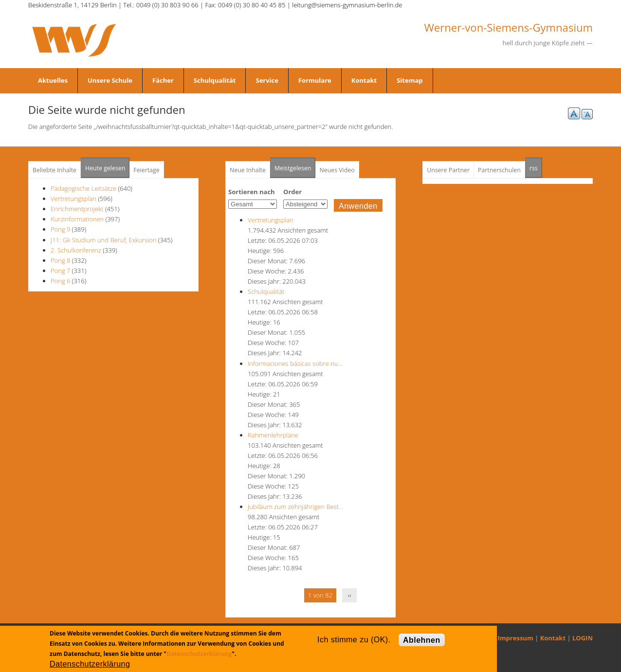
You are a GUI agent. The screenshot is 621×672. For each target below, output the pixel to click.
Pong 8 (60, 260)
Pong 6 (60, 281)
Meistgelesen (293, 168)
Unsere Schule (110, 80)
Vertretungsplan (73, 199)
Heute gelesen (105, 168)
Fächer (163, 80)
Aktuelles (53, 80)
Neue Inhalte (248, 170)
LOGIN (583, 638)
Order (292, 192)
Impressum (516, 638)
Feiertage (146, 170)
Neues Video (337, 170)
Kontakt (364, 80)
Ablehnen (422, 640)
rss (536, 165)
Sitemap (410, 80)
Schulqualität (215, 80)
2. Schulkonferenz (76, 250)
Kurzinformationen (77, 219)
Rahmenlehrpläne (273, 435)
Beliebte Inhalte (55, 170)
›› (350, 595)
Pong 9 (60, 229)
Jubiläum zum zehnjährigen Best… (295, 507)
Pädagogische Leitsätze (83, 188)
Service (267, 80)
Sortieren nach (252, 192)
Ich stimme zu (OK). (354, 640)
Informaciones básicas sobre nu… (295, 363)
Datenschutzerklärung (199, 654)
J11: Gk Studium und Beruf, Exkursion (103, 240)
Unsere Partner (448, 170)
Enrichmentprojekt (77, 209)
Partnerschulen (499, 170)
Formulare (315, 80)
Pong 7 (60, 271)
